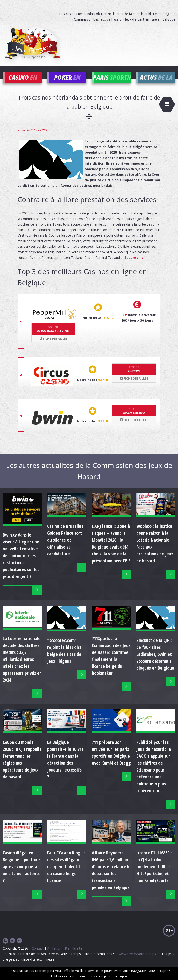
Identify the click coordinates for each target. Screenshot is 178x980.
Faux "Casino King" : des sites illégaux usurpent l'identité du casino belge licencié (66, 873)
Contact (38, 955)
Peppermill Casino (53, 336)
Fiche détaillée (53, 345)
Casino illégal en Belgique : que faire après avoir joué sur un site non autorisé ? (22, 873)
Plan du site (74, 955)
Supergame (134, 264)
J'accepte (120, 976)
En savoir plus (100, 976)
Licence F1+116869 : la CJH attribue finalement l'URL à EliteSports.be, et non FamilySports (154, 873)
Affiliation (54, 955)
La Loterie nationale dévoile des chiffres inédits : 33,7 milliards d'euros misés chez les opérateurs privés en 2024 (22, 666)
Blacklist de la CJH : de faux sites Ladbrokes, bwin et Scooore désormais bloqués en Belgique (155, 661)
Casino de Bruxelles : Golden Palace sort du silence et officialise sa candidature (66, 547)
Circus (134, 376)
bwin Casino (134, 417)
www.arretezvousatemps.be (139, 960)
